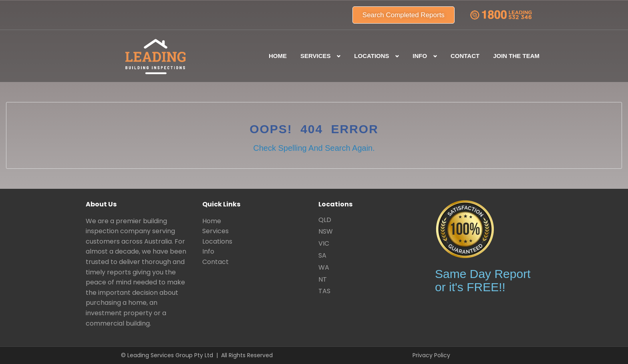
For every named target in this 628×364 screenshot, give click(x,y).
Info (208, 251)
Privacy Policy (431, 355)
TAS (324, 291)
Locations (217, 241)
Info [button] (420, 56)
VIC (324, 243)
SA (322, 255)
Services (215, 231)
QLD (325, 220)
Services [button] (316, 56)
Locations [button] (371, 56)
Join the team (516, 56)
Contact (465, 56)
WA (324, 267)
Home (278, 56)
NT (323, 279)
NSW (326, 231)
